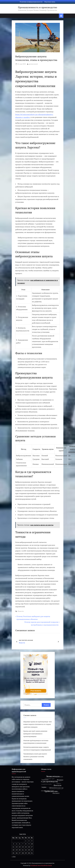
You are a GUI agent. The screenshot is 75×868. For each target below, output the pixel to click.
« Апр (14, 856)
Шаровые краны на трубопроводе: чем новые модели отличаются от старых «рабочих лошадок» (37, 724)
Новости (21, 611)
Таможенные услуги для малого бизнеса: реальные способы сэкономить (35, 756)
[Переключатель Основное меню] (61, 16)
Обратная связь (50, 2)
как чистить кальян (26, 640)
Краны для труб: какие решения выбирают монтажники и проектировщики (35, 734)
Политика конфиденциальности (31, 2)
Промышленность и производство (37, 7)
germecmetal (33, 64)
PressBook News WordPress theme (41, 866)
